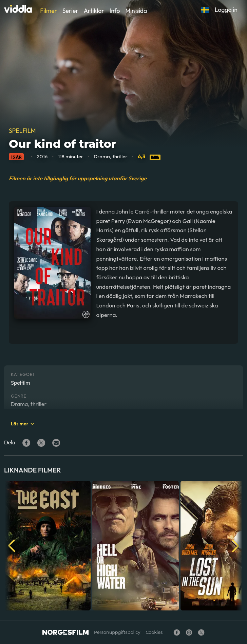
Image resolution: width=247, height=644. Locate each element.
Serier (70, 11)
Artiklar (94, 11)
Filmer (49, 11)
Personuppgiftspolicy (117, 632)
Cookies (154, 632)
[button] (205, 10)
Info (115, 11)
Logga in (226, 10)
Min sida (136, 11)
